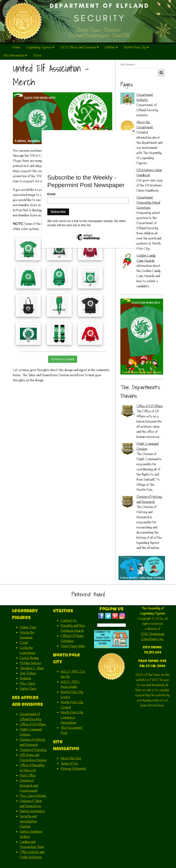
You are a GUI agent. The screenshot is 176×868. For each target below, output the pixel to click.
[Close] (133, 131)
